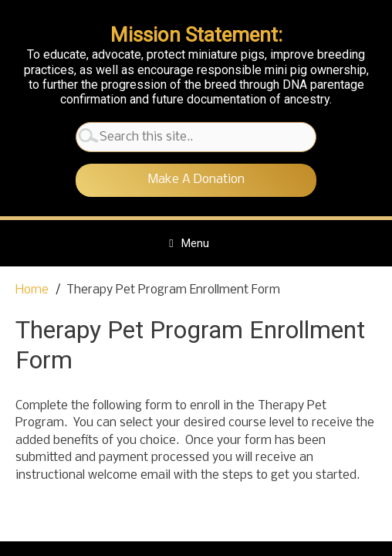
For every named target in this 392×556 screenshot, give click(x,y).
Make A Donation (196, 180)
